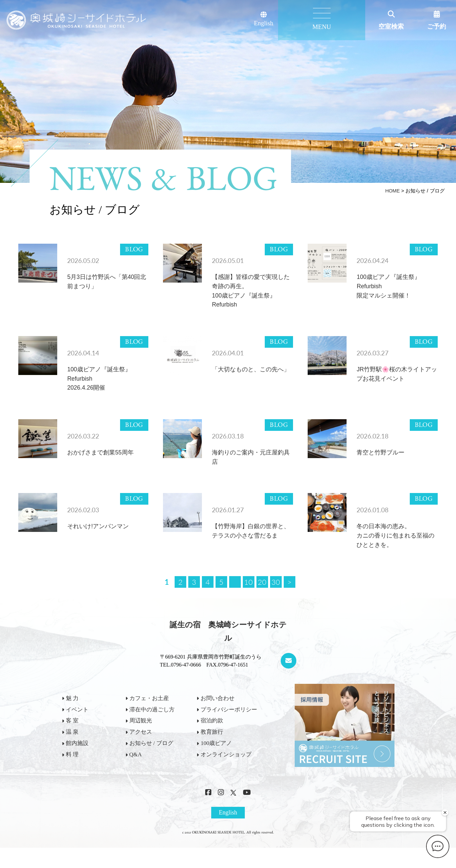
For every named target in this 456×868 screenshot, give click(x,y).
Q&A (136, 766)
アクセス (141, 743)
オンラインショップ (226, 766)
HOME (392, 191)
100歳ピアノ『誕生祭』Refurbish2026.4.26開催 (101, 384)
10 (248, 593)
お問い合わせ (218, 710)
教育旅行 (212, 743)
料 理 (72, 766)
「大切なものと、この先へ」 (247, 378)
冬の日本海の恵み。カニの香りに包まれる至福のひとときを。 (394, 546)
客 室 (72, 732)
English (313, 19)
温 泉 (72, 743)
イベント (77, 721)
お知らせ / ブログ (151, 754)
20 (262, 593)
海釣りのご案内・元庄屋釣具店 (250, 465)
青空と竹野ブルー (382, 460)
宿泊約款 (212, 732)
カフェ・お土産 (149, 710)
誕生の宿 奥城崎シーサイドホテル (228, 643)
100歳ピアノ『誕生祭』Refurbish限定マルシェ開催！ (390, 288)
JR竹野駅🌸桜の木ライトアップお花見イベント (396, 378)
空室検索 (391, 26)
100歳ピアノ (216, 754)
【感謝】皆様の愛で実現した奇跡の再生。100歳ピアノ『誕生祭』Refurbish (250, 293)
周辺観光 (141, 732)
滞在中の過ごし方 (152, 721)
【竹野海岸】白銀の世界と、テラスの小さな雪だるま (250, 546)
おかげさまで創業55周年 (102, 460)
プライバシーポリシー (229, 721)
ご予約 (437, 26)
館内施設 (77, 754)
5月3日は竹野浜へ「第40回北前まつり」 (106, 282)
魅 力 (72, 710)
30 (276, 593)
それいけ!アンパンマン (100, 535)
